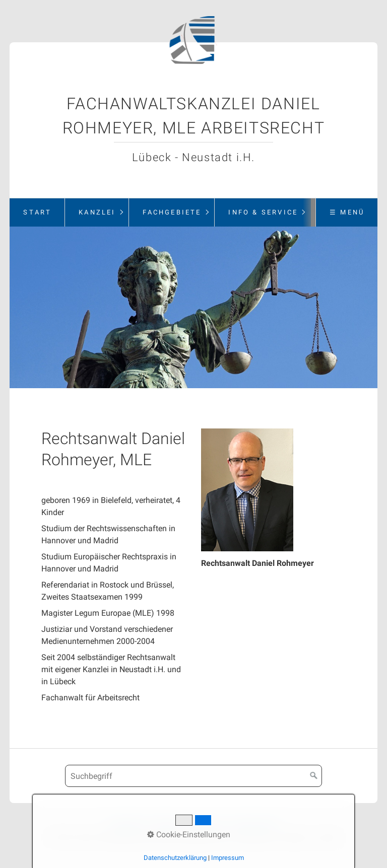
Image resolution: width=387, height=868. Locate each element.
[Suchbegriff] (193, 776)
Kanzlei (97, 212)
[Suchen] (314, 776)
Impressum (205, 825)
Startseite (127, 825)
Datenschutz (255, 825)
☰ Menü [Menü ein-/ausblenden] (347, 212)
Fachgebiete (172, 212)
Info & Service (263, 212)
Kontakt (165, 825)
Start (37, 212)
